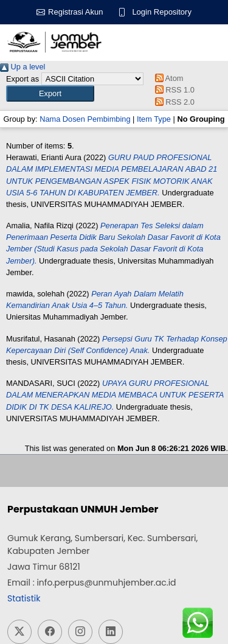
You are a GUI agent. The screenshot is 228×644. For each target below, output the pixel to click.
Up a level (22, 67)
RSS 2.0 (173, 102)
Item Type (154, 119)
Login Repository (162, 12)
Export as (22, 79)
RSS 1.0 (173, 90)
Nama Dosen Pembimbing (85, 119)
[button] (50, 93)
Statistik (24, 598)
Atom (167, 78)
